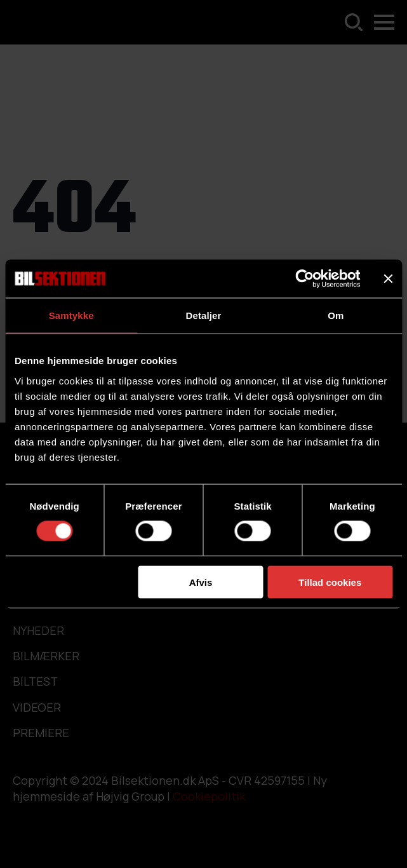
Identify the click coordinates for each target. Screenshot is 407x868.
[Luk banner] (388, 279)
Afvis (201, 582)
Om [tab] (336, 315)
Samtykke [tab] (71, 315)
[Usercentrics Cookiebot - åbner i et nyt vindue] (304, 279)
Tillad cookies (330, 582)
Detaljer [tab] (204, 315)
